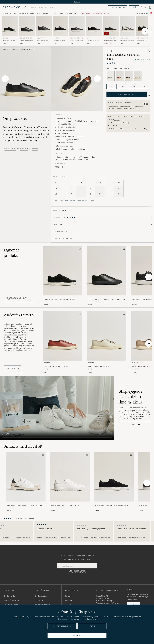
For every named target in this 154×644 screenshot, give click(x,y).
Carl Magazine (142, 13)
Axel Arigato (41, 38)
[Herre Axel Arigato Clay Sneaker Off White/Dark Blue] (26, 477)
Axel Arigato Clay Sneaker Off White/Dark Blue (25, 505)
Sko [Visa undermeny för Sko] (15, 13)
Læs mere (134, 424)
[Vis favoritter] (146, 7)
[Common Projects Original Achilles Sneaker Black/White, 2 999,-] (77, 30)
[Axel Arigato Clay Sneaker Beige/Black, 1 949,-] (127, 30)
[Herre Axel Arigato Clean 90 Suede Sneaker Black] (114, 477)
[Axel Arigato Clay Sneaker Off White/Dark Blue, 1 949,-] (26, 482)
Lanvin (6, 38)
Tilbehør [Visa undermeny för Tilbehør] (21, 13)
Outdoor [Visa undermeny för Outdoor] (53, 13)
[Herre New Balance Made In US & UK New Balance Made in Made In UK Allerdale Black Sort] (144, 26)
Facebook (69, 600)
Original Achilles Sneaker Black (27, 41)
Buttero (110, 51)
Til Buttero (12, 368)
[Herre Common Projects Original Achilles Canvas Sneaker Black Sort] (111, 26)
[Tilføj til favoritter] (79, 249)
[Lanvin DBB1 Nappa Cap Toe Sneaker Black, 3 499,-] (94, 30)
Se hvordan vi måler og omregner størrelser (75, 201)
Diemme (56, 38)
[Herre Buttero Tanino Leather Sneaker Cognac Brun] (63, 336)
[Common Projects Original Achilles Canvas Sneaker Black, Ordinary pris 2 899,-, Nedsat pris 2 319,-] (111, 30)
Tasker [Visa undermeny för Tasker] (32, 13)
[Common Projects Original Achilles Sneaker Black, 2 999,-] (27, 30)
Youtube (68, 604)
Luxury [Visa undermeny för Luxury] (77, 13)
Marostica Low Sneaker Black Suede (60, 41)
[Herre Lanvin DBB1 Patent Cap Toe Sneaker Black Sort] (10, 26)
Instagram (69, 596)
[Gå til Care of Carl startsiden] (12, 7)
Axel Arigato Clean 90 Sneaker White (65, 505)
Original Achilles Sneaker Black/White (77, 41)
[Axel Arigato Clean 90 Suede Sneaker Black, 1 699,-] (114, 482)
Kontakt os (39, 600)
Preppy (35, 149)
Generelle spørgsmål (42, 604)
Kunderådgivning (118, 7)
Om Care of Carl (10, 596)
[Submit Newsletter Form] (94, 566)
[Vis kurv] (150, 7)
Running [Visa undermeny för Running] (60, 13)
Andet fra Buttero (19, 315)
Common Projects (26, 38)
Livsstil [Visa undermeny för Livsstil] (38, 13)
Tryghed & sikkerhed (11, 600)
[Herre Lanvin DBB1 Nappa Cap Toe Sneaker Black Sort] (94, 26)
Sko (4, 49)
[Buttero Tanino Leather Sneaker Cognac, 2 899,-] (63, 343)
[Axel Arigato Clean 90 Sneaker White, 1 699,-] (70, 482)
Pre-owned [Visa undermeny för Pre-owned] (69, 13)
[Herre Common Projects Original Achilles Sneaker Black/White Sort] (77, 26)
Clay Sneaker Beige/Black (127, 41)
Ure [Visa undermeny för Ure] (27, 13)
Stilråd (134, 7)
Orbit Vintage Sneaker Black (43, 41)
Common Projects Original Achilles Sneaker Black (107, 299)
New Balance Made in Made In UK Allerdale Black (143, 41)
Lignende (12, 253)
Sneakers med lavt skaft (26, 49)
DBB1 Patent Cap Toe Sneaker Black (9, 41)
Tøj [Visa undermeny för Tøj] (11, 13)
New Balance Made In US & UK (144, 38)
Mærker (45, 13)
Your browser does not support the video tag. (57, 408)
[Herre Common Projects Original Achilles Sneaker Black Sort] (27, 26)
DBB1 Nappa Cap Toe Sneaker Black (93, 41)
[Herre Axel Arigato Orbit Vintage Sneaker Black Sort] (44, 26)
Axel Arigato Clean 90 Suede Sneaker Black (112, 505)
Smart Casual (10, 149)
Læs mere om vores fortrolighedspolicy (77, 572)
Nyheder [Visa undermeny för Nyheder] (6, 13)
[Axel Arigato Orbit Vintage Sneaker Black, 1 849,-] (44, 30)
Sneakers (11, 49)
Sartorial (24, 149)
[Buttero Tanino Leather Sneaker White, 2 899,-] (107, 343)
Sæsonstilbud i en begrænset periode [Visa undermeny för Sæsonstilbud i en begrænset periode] (95, 13)
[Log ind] (142, 7)
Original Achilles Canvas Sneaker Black (110, 41)
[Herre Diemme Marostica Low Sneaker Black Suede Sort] (60, 26)
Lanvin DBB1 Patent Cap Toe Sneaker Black (60, 299)
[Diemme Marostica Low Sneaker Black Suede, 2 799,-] (60, 30)
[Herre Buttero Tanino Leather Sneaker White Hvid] (107, 336)
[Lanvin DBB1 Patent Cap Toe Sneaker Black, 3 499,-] (10, 30)
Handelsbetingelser (11, 604)
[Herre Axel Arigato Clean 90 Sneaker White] (70, 477)
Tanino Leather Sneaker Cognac (56, 366)
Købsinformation (41, 596)
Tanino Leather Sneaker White (99, 366)
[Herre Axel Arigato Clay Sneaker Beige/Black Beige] (127, 26)
